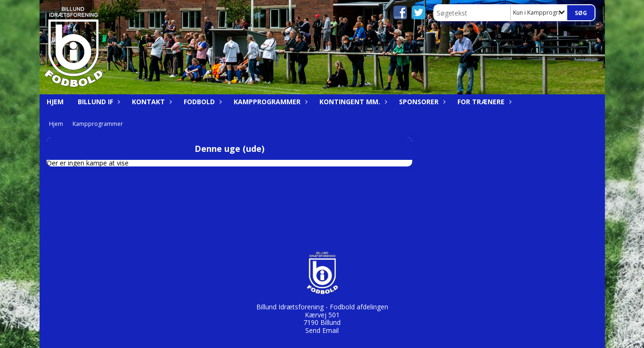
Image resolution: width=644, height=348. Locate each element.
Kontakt (151, 102)
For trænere (483, 102)
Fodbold (202, 102)
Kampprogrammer (269, 102)
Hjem (55, 102)
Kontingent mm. (352, 102)
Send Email (322, 330)
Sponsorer (421, 102)
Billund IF (98, 102)
